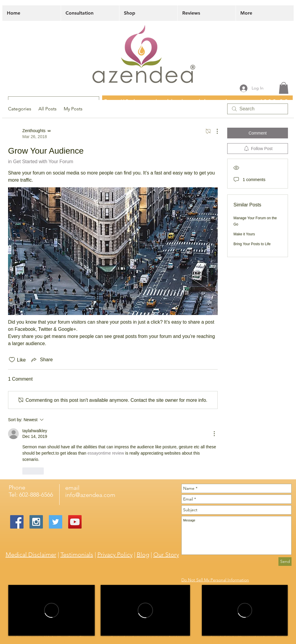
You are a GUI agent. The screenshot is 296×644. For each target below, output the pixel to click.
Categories (20, 109)
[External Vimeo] (52, 610)
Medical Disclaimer (31, 555)
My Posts (73, 109)
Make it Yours (244, 234)
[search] (258, 109)
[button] (284, 88)
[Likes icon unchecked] (12, 360)
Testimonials (77, 555)
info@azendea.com (90, 495)
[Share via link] (42, 360)
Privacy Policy (115, 555)
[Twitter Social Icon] (56, 522)
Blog (143, 555)
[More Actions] (214, 131)
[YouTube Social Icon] (75, 522)
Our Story (166, 555)
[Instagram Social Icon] (36, 522)
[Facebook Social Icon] (17, 522)
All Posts (47, 109)
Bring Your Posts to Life (252, 244)
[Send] (285, 562)
